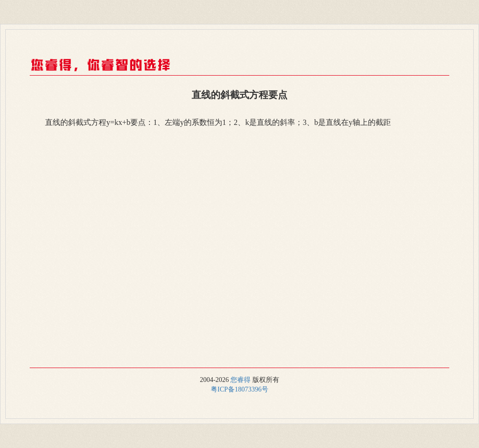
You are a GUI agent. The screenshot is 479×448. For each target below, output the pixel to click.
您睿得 (240, 380)
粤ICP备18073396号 (239, 389)
